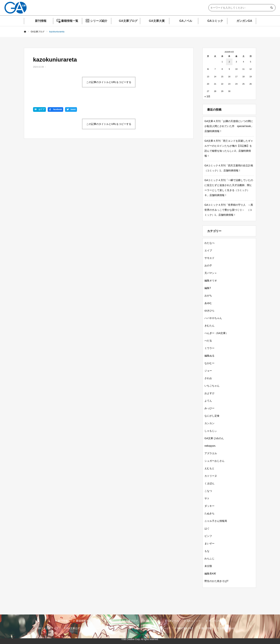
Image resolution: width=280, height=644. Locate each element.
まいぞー (209, 543)
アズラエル (211, 453)
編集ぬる (209, 356)
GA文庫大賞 (157, 21)
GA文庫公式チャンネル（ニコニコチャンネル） (142, 628)
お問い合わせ (227, 628)
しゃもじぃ (211, 431)
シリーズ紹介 (99, 21)
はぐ (207, 528)
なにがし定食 (212, 416)
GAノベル (186, 21)
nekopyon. (210, 446)
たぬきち (209, 513)
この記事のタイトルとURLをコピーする (109, 82)
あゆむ (208, 303)
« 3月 (207, 96)
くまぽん (209, 483)
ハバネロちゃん (213, 318)
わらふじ (209, 558)
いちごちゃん (212, 386)
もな (207, 551)
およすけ (209, 393)
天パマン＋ (211, 273)
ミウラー (209, 348)
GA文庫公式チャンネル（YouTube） (87, 628)
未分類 (208, 566)
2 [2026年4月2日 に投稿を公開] (229, 62)
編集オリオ (211, 280)
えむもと (209, 468)
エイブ (208, 250)
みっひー (209, 408)
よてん (208, 401)
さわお (208, 378)
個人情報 (206, 628)
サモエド (209, 258)
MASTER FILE (185, 628)
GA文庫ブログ (128, 21)
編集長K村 (210, 574)
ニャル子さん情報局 (216, 521)
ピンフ (208, 536)
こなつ (208, 491)
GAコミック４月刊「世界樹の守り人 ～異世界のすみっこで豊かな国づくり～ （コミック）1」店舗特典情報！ (229, 210)
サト (207, 498)
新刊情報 (41, 21)
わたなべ (209, 243)
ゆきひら (209, 311)
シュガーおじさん (214, 461)
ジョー (208, 371)
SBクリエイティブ (48, 628)
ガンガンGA (244, 21)
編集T (208, 288)
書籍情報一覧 (70, 21)
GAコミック (215, 21)
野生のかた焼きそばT (217, 581)
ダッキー (209, 506)
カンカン (209, 423)
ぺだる (208, 341)
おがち (208, 296)
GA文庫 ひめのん (214, 438)
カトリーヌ (211, 476)
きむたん (209, 326)
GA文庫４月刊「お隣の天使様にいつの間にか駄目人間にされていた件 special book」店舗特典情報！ (229, 126)
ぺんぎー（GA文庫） (216, 333)
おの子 (208, 265)
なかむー (209, 363)
